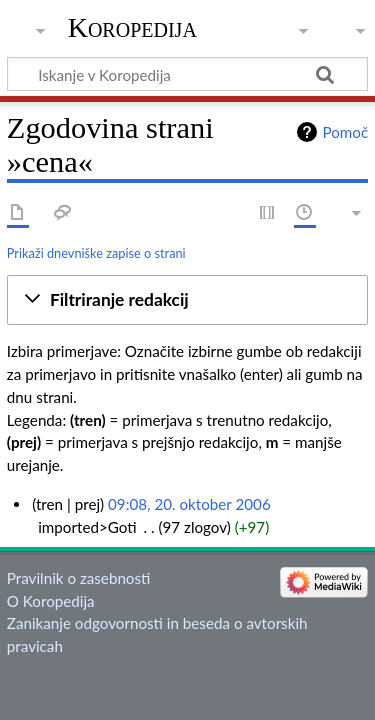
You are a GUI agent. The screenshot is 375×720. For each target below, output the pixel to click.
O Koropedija (51, 601)
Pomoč (345, 132)
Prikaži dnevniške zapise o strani (96, 253)
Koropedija (132, 27)
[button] (187, 300)
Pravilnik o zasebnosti (79, 578)
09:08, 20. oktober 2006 (189, 504)
